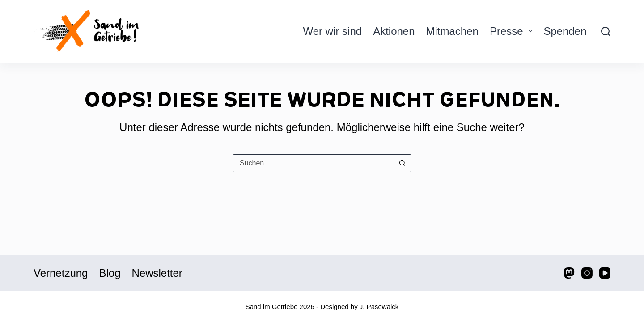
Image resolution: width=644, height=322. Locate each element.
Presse (513, 31)
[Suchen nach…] (313, 163)
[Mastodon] (569, 273)
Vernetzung (61, 273)
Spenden (565, 31)
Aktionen (394, 31)
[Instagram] (587, 273)
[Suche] (606, 32)
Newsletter (157, 273)
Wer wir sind (333, 31)
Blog (110, 273)
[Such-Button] (402, 163)
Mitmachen (452, 31)
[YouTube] (605, 273)
